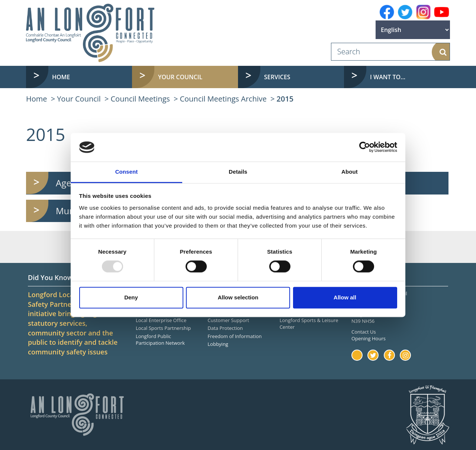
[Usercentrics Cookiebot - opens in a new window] (365, 147)
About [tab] (350, 172)
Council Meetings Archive (223, 99)
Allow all (345, 297)
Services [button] (277, 77)
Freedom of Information (234, 336)
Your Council (79, 99)
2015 (285, 99)
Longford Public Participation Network (160, 340)
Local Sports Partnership (163, 328)
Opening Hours (369, 338)
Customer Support (228, 320)
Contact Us (364, 332)
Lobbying (218, 344)
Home (61, 77)
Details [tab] (238, 172)
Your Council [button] (180, 77)
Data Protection (225, 328)
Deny (131, 297)
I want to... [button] (388, 77)
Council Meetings (140, 99)
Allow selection (238, 297)
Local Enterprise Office (161, 320)
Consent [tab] (127, 172)
